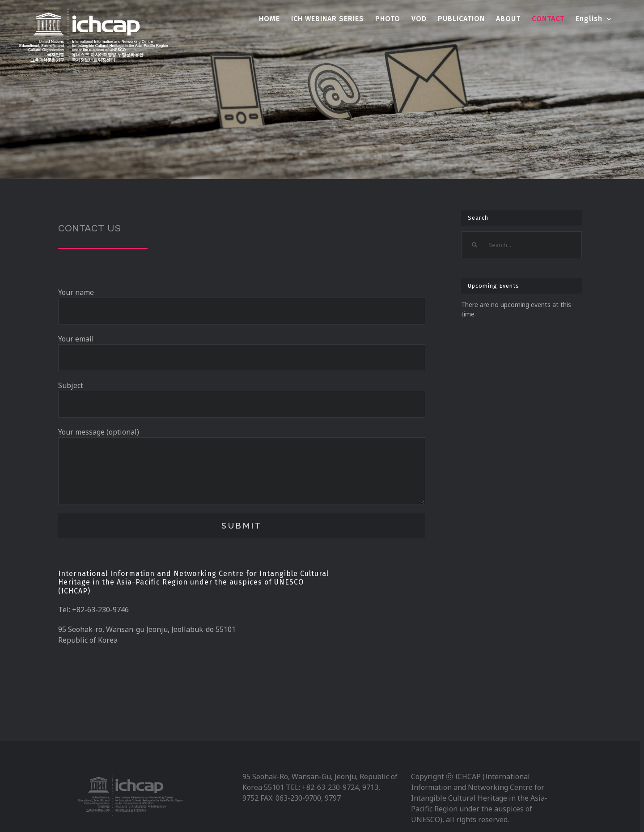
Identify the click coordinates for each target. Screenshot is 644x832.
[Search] (475, 245)
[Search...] (521, 245)
